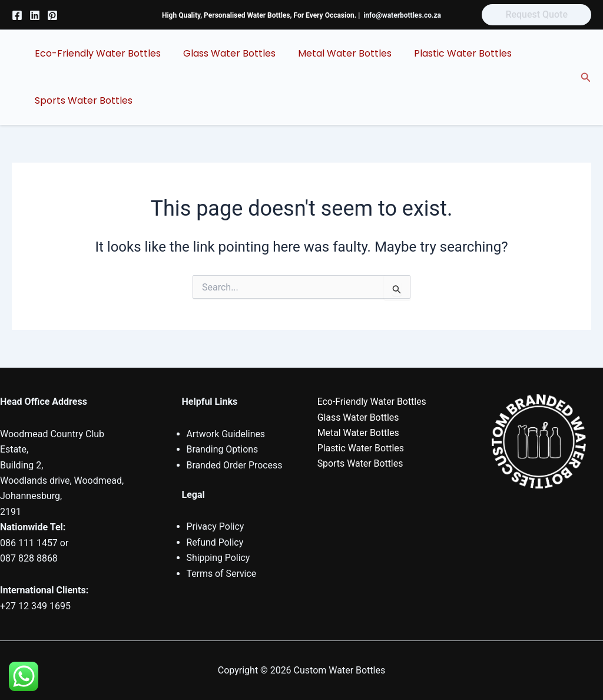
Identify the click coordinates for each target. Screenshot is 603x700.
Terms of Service (222, 574)
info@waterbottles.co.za (402, 15)
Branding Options (223, 449)
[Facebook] (17, 15)
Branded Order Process (235, 465)
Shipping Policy (219, 558)
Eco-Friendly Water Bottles (96, 53)
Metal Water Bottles (336, 53)
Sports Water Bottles (82, 100)
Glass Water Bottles (224, 53)
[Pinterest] (52, 15)
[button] (536, 15)
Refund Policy (215, 542)
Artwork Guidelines (226, 434)
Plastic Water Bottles (450, 53)
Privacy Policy (216, 526)
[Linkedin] (35, 15)
